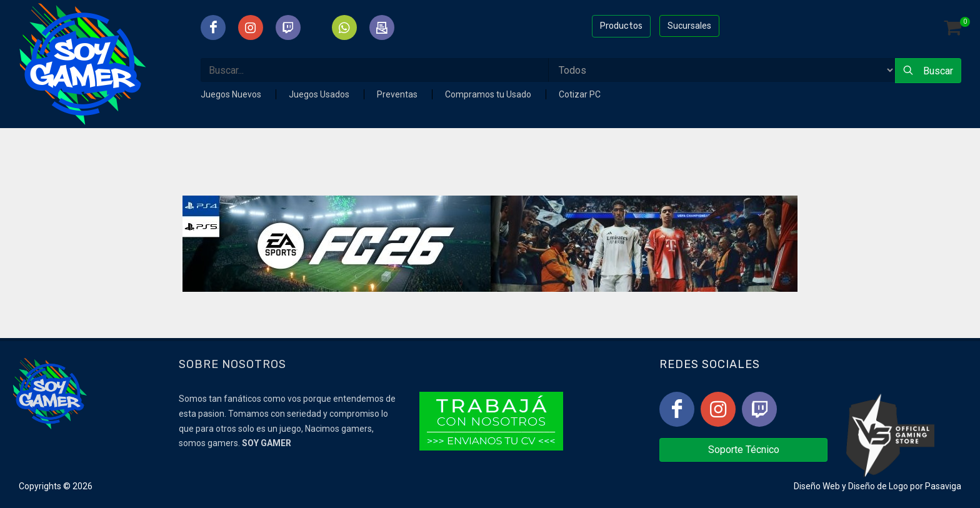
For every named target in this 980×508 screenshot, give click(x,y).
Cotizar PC (580, 94)
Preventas (398, 94)
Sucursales (689, 26)
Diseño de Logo (878, 486)
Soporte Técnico (744, 450)
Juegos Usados (320, 94)
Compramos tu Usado (489, 94)
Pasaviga (943, 486)
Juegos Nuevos (232, 94)
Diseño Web (817, 486)
